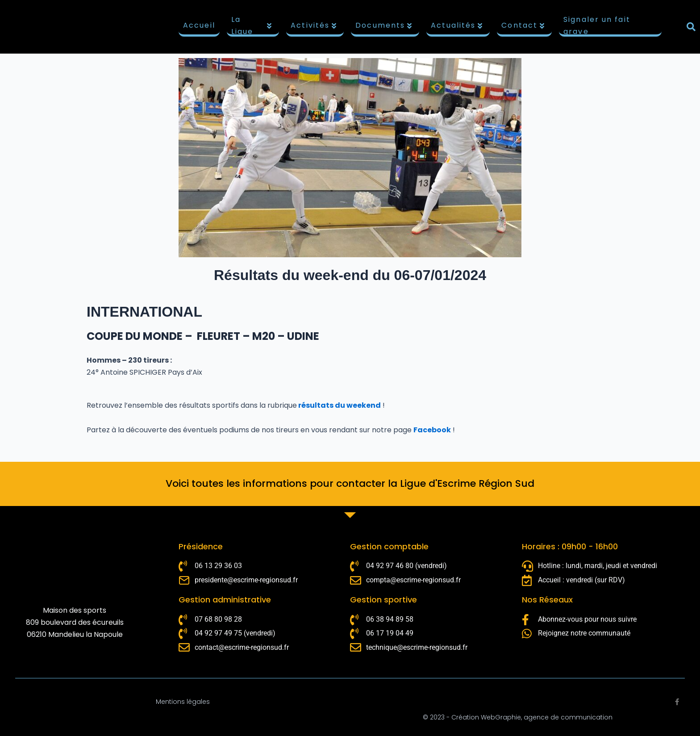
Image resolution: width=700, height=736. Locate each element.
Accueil (199, 25)
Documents (384, 25)
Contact (523, 25)
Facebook (432, 430)
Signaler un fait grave (597, 27)
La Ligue (252, 27)
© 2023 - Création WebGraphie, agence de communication (518, 717)
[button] (691, 27)
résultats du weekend (339, 405)
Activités (314, 25)
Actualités (457, 25)
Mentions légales (183, 702)
